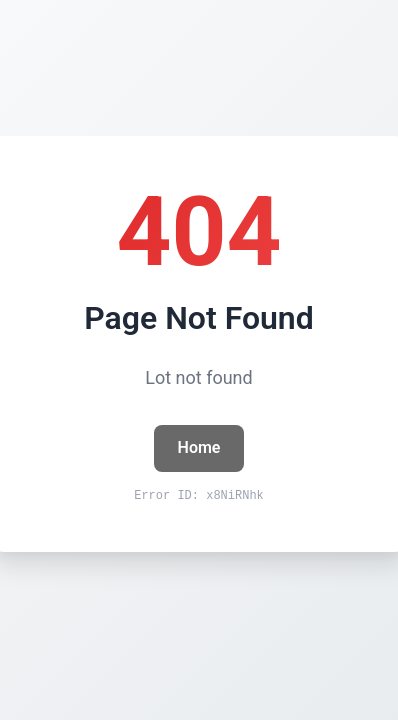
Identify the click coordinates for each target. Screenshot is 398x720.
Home (199, 447)
